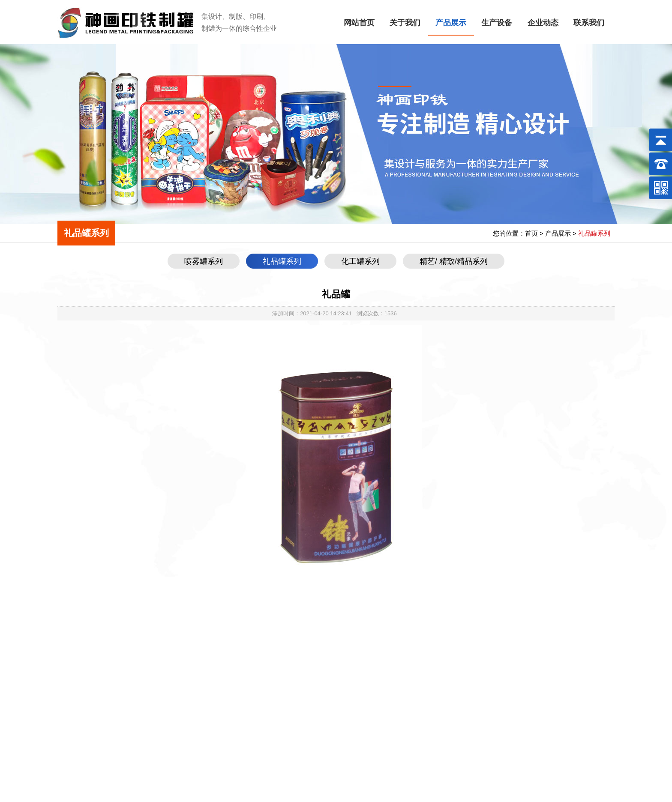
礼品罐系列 (282, 261)
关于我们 (405, 23)
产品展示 (451, 23)
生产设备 (497, 23)
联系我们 (589, 23)
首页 (531, 233)
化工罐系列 (360, 261)
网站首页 (359, 23)
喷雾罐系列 (204, 261)
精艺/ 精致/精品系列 (454, 261)
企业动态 (543, 23)
